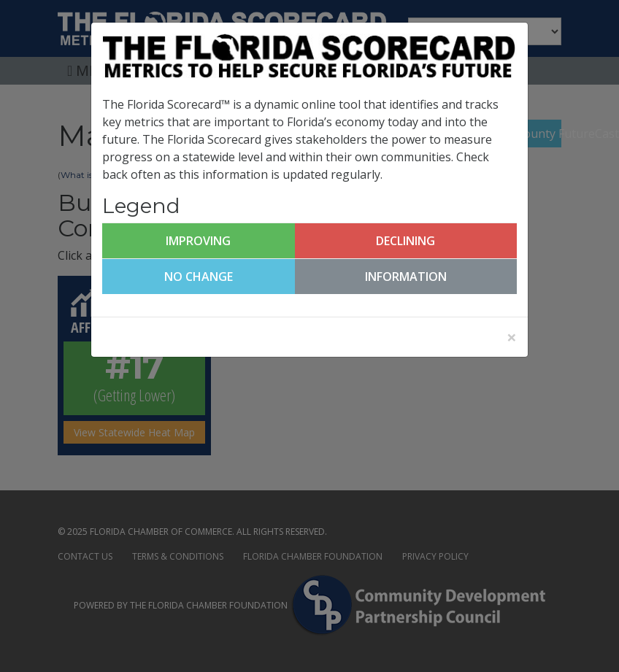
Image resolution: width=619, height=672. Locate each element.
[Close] (512, 337)
